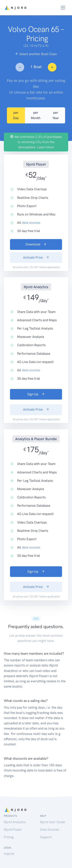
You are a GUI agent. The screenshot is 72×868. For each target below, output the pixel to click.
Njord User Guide (53, 822)
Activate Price (36, 257)
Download (36, 244)
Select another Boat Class (36, 54)
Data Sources (50, 830)
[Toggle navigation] (63, 8)
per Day (16, 115)
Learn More (46, 147)
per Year (56, 115)
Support (46, 837)
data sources (31, 223)
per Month (36, 115)
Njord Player (13, 830)
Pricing (9, 837)
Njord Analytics (15, 822)
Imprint (9, 854)
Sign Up (36, 394)
